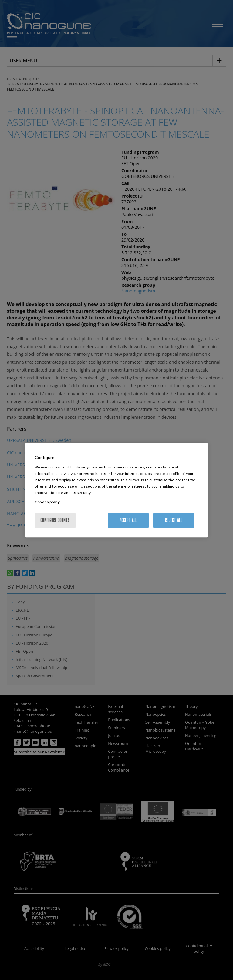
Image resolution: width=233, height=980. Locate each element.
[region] (116, 490)
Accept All (128, 520)
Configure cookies (55, 520)
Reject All (174, 520)
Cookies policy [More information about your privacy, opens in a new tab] (47, 502)
